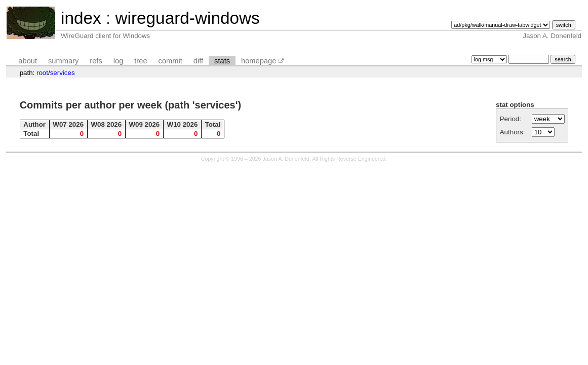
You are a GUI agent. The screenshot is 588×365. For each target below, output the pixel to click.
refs (96, 61)
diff (198, 61)
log (119, 61)
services (63, 73)
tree (141, 61)
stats (222, 61)
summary (63, 61)
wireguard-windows (187, 18)
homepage (259, 61)
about (28, 61)
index (81, 18)
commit (170, 61)
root (42, 73)
